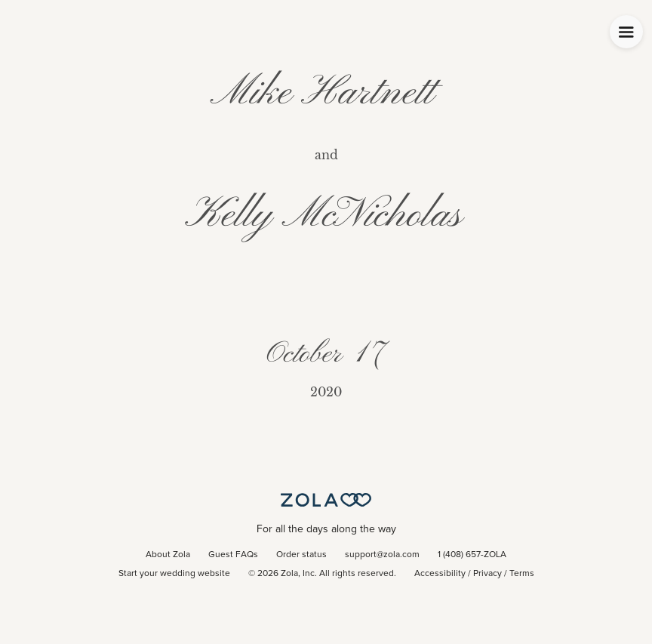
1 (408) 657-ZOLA (472, 555)
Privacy (487, 574)
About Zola (168, 555)
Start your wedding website (174, 574)
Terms (522, 574)
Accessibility (440, 574)
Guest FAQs (233, 555)
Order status (301, 555)
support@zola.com (382, 555)
